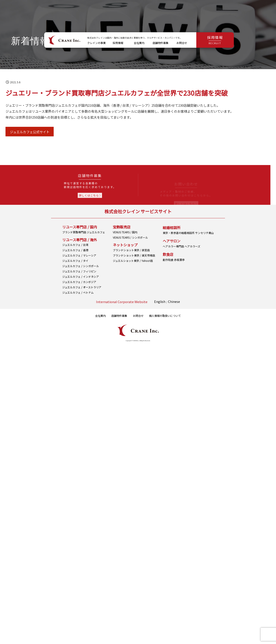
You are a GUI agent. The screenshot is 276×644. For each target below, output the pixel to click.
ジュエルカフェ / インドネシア (81, 278)
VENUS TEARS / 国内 (125, 242)
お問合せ (138, 316)
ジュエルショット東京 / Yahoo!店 (133, 271)
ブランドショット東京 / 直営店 (131, 260)
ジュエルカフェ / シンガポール (81, 267)
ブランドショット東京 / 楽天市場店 (134, 266)
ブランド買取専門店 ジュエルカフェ (84, 234)
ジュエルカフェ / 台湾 (75, 246)
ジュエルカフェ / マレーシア (79, 257)
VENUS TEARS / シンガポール (130, 248)
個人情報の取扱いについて (165, 316)
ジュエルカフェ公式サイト (30, 132)
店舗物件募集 (119, 316)
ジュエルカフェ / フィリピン (79, 273)
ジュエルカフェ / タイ (75, 262)
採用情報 (215, 40)
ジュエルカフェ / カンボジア (79, 283)
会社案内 (100, 316)
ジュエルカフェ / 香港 (75, 252)
